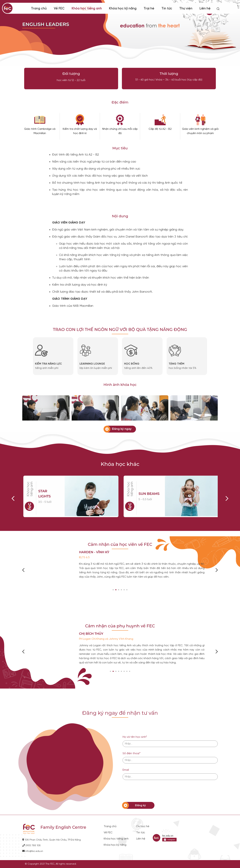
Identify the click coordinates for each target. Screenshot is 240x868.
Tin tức (167, 9)
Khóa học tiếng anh (116, 839)
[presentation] (149, 791)
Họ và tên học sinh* (135, 737)
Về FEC (108, 833)
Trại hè (149, 9)
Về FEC (59, 9)
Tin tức (141, 833)
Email (126, 770)
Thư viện (186, 9)
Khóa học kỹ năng (123, 9)
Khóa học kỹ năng (115, 845)
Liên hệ (205, 9)
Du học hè (143, 826)
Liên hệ (141, 839)
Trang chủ (39, 9)
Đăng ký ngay (122, 429)
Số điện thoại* (131, 753)
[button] (113, 590)
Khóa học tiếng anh (87, 9)
